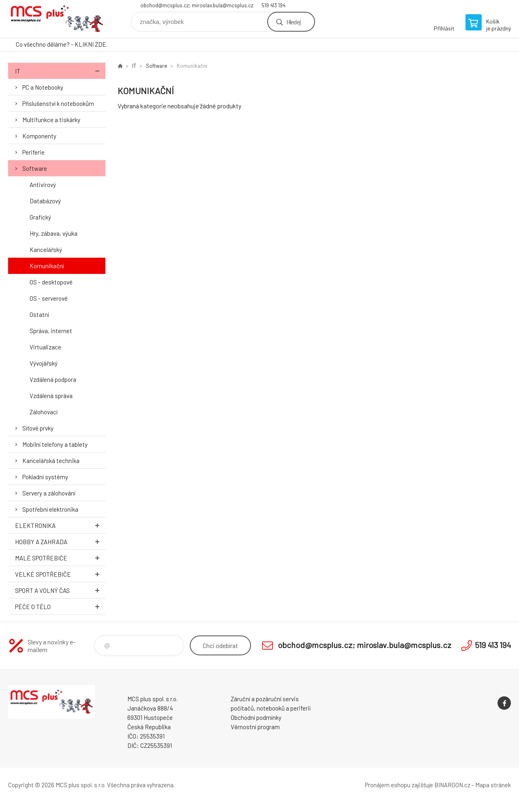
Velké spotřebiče (60, 574)
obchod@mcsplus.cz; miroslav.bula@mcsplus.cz (197, 5)
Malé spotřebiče (60, 558)
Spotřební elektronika (50, 509)
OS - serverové (49, 298)
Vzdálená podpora (53, 379)
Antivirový (43, 185)
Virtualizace (45, 347)
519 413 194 (273, 5)
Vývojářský (44, 363)
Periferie (33, 152)
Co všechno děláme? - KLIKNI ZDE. (62, 44)
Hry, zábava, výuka (54, 233)
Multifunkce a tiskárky (51, 120)
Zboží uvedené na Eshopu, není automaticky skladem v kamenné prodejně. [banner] (57, 19)
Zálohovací (44, 412)
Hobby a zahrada (60, 542)
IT (60, 71)
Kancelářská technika (51, 461)
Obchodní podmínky (256, 717)
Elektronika (60, 525)
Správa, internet (51, 331)
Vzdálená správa (51, 396)
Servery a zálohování (49, 493)
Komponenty (39, 136)
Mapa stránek (493, 785)
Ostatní (39, 314)
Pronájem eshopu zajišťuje (399, 785)
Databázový (45, 201)
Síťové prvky (38, 428)
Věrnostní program (255, 727)
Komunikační (47, 266)
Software (35, 168)
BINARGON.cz (452, 785)
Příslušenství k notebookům (58, 103)
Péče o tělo (60, 606)
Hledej (294, 22)
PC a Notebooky (43, 87)
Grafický (40, 217)
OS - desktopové (51, 282)
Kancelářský (46, 250)
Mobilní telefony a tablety (55, 444)
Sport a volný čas (60, 590)
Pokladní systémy (45, 477)
